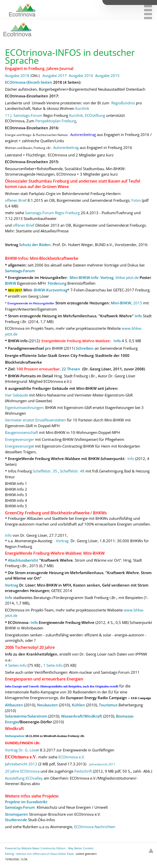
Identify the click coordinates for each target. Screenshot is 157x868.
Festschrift (83, 771)
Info (138, 316)
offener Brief (16, 200)
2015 (138, 303)
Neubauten (47, 705)
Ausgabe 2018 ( (18, 75)
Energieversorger (20, 439)
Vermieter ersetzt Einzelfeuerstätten (35, 420)
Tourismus (108, 705)
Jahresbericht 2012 (21, 764)
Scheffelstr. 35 (45, 471)
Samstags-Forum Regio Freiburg (52, 213)
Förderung (57, 283)
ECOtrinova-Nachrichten (95, 827)
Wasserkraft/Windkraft (82, 716)
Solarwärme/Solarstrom (26, 716)
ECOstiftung (95, 115)
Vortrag (107, 277)
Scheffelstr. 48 (72, 471)
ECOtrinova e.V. (72, 757)
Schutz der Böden (35, 245)
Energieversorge (19, 446)
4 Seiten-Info (16, 665)
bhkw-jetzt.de (127, 277)
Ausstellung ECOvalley (24, 778)
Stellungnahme (15, 736)
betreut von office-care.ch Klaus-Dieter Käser (45, 854)
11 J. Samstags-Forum (24, 115)
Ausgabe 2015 (107, 75)
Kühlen (78, 705)
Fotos (137, 200)
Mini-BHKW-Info (84, 277)
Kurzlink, (77, 115)
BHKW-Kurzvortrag (51, 290)
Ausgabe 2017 (55, 75)
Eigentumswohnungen (24, 407)
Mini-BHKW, (121, 303)
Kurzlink (83, 108)
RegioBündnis (123, 103)
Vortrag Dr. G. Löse (21, 750)
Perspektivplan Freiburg (56, 121)
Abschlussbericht (23, 560)
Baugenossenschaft (21, 432)
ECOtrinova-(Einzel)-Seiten (29, 82)
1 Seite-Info (53, 665)
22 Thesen (71, 369)
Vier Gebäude (17, 395)
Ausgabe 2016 (81, 75)
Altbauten (14, 705)
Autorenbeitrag (66, 147)
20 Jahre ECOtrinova (22, 771)
